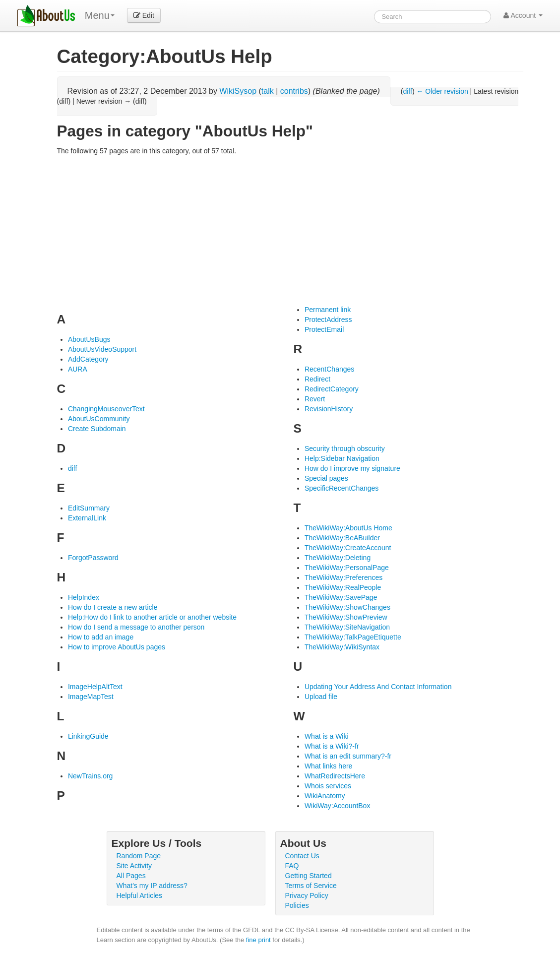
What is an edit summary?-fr (348, 756)
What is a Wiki (327, 736)
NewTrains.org (91, 776)
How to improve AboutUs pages (117, 647)
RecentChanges (329, 369)
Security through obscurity (345, 448)
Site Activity (134, 866)
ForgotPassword (93, 558)
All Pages (131, 876)
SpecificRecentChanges (342, 488)
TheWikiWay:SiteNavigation (347, 627)
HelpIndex (84, 597)
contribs (294, 91)
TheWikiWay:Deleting (338, 558)
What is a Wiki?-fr (332, 746)
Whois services (328, 786)
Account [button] (523, 15)
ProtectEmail (324, 329)
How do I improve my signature (352, 468)
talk (268, 91)
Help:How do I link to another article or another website (152, 617)
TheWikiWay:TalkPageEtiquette (353, 637)
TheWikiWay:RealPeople (343, 587)
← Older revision (442, 91)
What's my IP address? (152, 886)
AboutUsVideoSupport (102, 349)
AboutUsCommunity (99, 419)
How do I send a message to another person (136, 627)
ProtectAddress (328, 319)
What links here (328, 766)
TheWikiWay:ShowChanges (347, 607)
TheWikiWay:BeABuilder (342, 538)
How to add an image (101, 637)
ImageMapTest (91, 697)
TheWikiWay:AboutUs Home (348, 528)
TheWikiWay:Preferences (343, 577)
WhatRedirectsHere (335, 776)
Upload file (321, 697)
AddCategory (88, 359)
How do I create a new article (113, 607)
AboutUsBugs (89, 339)
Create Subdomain (97, 429)
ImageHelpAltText (95, 687)
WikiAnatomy (325, 796)
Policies (297, 905)
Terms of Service (311, 886)
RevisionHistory (329, 409)
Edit (144, 15)
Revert (315, 399)
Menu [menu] (100, 15)
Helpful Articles (140, 895)
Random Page (139, 856)
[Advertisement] (290, 230)
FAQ (292, 866)
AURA (78, 369)
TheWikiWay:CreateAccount (348, 548)
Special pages (326, 478)
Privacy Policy (307, 895)
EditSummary (89, 508)
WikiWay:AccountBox (338, 806)
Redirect (317, 379)
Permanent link (328, 310)
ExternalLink (87, 518)
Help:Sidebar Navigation (342, 458)
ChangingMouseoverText (106, 409)
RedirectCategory (332, 389)
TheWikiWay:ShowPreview (346, 617)
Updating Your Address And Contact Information (378, 687)
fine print (258, 940)
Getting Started (309, 876)
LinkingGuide (88, 736)
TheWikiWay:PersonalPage (347, 568)
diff (407, 91)
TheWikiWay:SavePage (341, 597)
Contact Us (302, 856)
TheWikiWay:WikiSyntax (342, 647)
